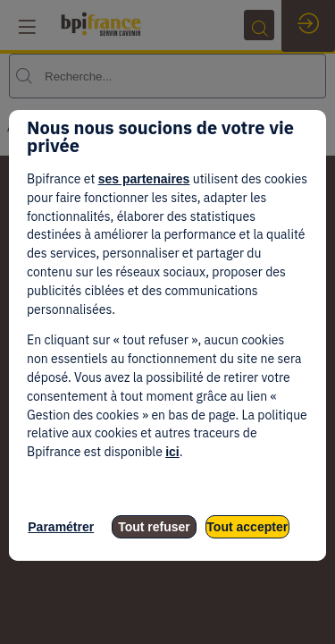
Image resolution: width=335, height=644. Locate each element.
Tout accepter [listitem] (247, 527)
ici (172, 452)
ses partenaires (144, 179)
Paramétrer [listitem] (61, 527)
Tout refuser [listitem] (154, 527)
